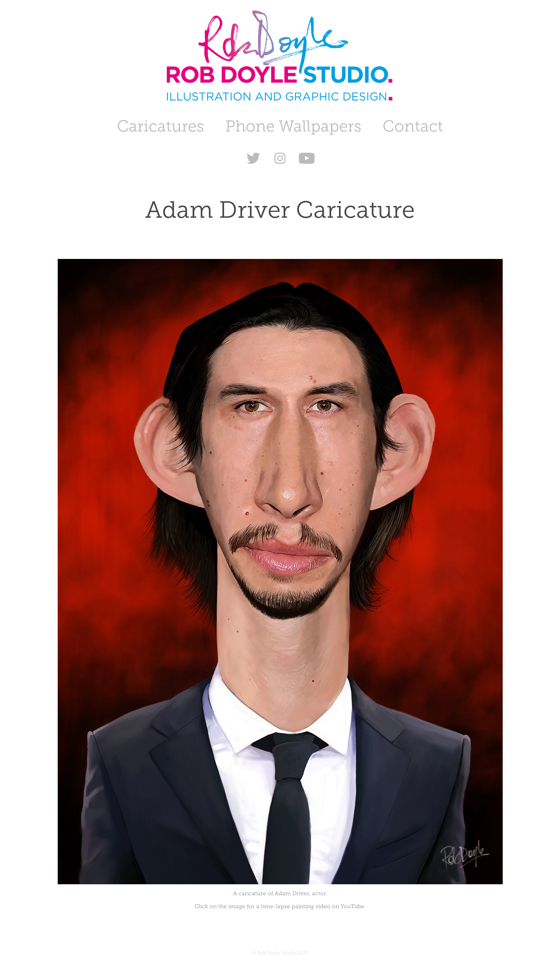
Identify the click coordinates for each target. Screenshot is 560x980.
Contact (413, 126)
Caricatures (161, 126)
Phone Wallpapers (293, 126)
